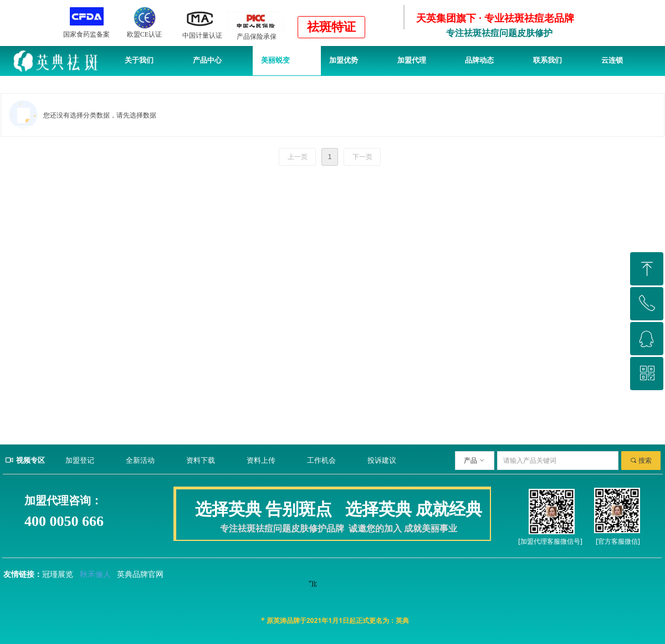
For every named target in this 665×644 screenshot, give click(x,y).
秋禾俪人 (95, 574)
